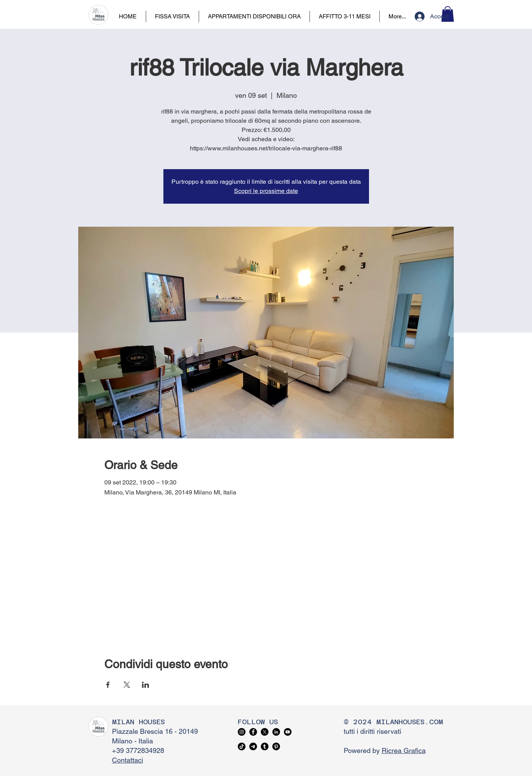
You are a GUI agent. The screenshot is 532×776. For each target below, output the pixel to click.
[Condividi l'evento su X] (127, 685)
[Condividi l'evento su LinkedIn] (146, 685)
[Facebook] (253, 732)
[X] (265, 732)
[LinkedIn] (276, 732)
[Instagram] (242, 732)
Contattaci (128, 760)
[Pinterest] (276, 746)
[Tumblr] (265, 746)
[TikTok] (242, 746)
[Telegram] (253, 746)
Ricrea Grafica (404, 750)
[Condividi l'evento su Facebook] (108, 685)
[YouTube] (288, 732)
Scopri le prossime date (266, 191)
